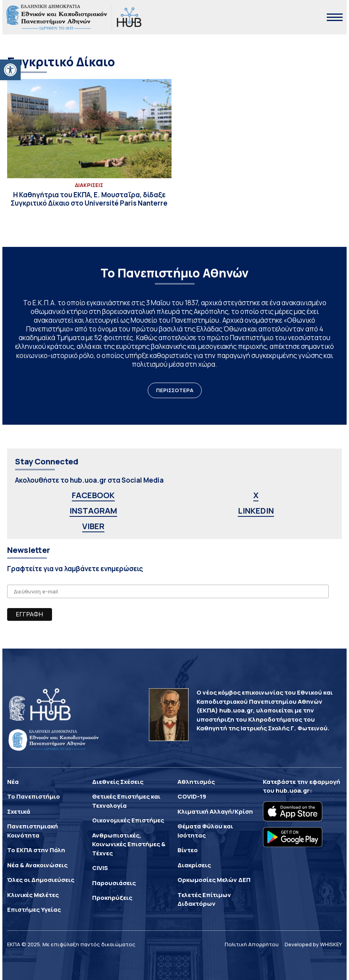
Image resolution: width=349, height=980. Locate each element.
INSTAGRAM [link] (93, 511)
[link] (10, 70)
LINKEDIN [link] (256, 511)
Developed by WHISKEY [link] (313, 944)
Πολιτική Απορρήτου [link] (252, 944)
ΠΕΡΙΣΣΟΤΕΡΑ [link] (175, 390)
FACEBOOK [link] (93, 495)
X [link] (256, 495)
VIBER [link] (93, 526)
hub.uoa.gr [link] (293, 790)
